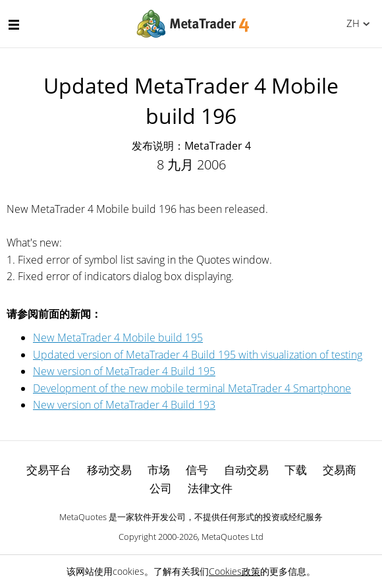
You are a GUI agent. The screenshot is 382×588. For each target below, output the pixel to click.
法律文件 (210, 488)
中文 (351, 23)
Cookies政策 (234, 571)
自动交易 (246, 470)
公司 (161, 488)
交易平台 (49, 470)
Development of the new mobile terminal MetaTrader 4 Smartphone (192, 388)
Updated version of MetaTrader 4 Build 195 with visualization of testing (198, 355)
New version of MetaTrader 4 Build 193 (124, 405)
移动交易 (109, 470)
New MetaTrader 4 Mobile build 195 (118, 338)
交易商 (340, 470)
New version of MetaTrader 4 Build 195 (124, 371)
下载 (296, 470)
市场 (159, 470)
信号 (197, 470)
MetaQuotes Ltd (232, 537)
